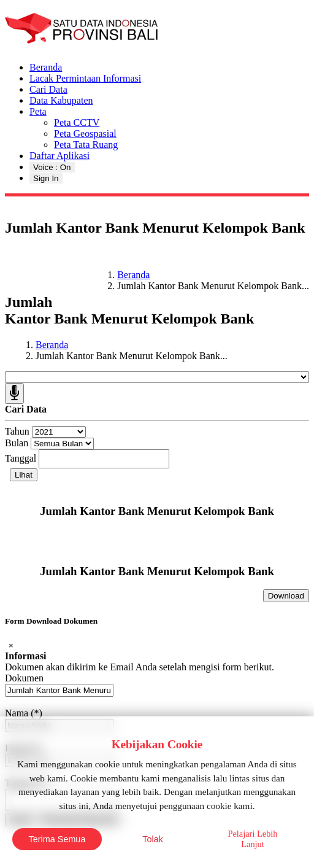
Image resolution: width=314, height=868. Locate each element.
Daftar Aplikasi (59, 156)
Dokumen (24, 678)
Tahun (17, 431)
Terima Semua (57, 839)
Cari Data (48, 89)
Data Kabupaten (61, 100)
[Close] (11, 645)
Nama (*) (24, 713)
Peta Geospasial (85, 134)
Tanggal (21, 458)
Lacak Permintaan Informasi (85, 78)
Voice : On (52, 167)
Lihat (24, 475)
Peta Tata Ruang (86, 145)
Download (286, 596)
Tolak (153, 839)
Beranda (46, 67)
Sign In (46, 178)
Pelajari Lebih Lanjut (252, 839)
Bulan (17, 443)
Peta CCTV (77, 122)
